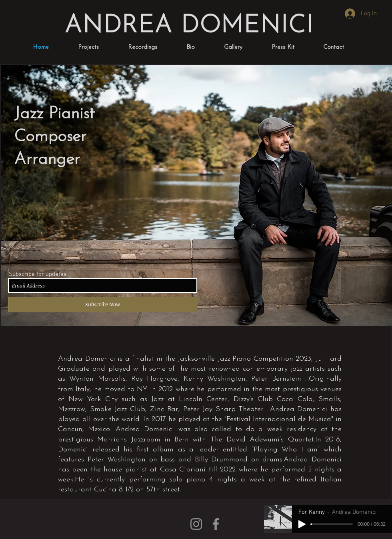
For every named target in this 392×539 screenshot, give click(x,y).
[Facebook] (216, 524)
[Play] (302, 524)
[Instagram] (196, 524)
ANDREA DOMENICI (189, 26)
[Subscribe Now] (103, 304)
